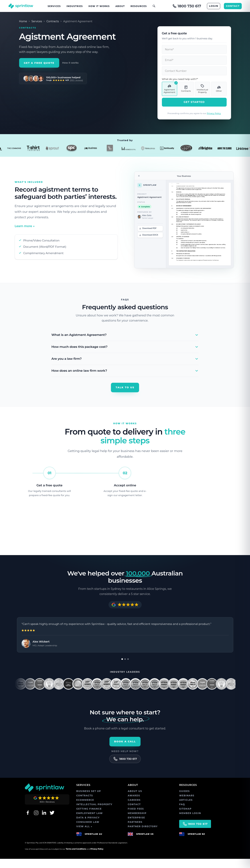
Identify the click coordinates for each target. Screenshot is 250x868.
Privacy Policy (214, 113)
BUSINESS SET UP (89, 800)
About (120, 6)
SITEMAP (185, 818)
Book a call (125, 751)
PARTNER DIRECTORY (143, 836)
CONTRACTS (85, 805)
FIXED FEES (136, 818)
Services (54, 6)
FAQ (182, 814)
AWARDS (134, 805)
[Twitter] (52, 822)
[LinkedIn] (44, 822)
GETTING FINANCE (89, 818)
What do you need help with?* (180, 79)
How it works (70, 72)
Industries (75, 6)
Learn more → (25, 226)
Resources (139, 6)
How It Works (99, 6)
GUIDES (184, 800)
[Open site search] (153, 6)
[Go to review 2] (127, 668)
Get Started (194, 102)
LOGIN (214, 6)
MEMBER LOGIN (190, 822)
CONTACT (233, 6)
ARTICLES (186, 809)
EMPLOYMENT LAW (90, 822)
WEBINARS (187, 805)
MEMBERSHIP (137, 822)
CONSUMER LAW (88, 831)
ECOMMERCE (85, 809)
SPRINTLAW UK (145, 843)
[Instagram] (36, 822)
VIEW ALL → (84, 836)
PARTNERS (135, 831)
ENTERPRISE (136, 827)
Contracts (53, 21)
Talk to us (125, 387)
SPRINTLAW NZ (196, 843)
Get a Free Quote (39, 73)
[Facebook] (28, 822)
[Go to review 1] (124, 668)
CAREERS (134, 809)
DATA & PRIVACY (88, 827)
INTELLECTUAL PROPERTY (94, 814)
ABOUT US (135, 800)
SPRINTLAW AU (94, 843)
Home (23, 21)
